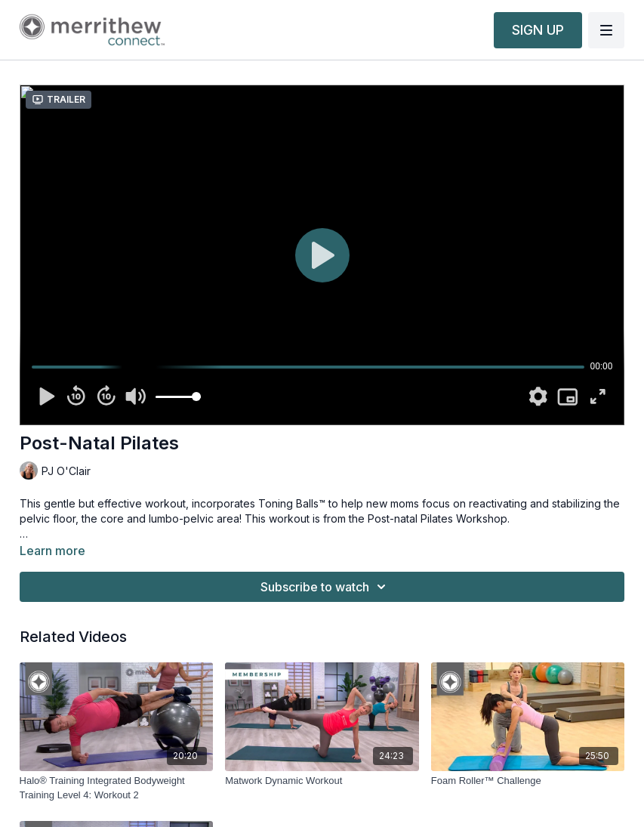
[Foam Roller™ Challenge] (528, 781)
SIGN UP (538, 30)
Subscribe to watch (325, 587)
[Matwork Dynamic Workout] (322, 781)
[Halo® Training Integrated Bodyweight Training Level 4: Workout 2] (117, 788)
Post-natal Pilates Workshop (438, 518)
